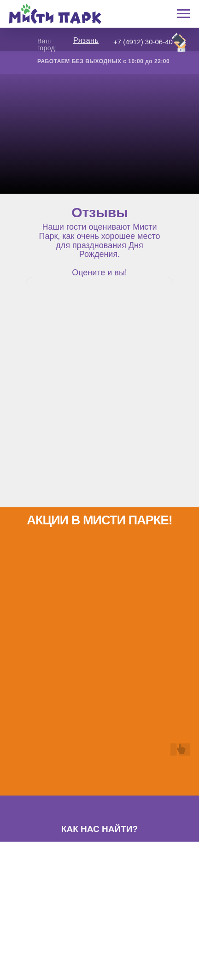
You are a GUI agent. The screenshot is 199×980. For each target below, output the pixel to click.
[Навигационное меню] (183, 14)
